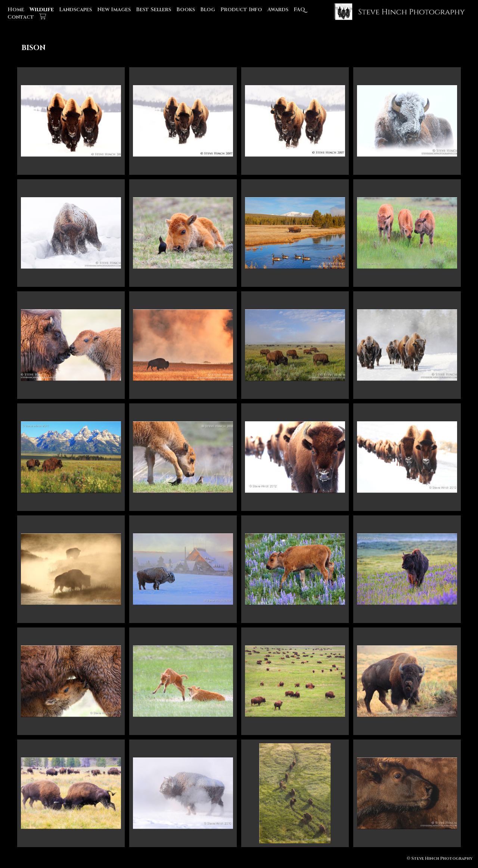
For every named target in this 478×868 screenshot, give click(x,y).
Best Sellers (153, 10)
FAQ (299, 10)
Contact (21, 17)
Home (16, 10)
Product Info (241, 10)
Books (186, 10)
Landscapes (75, 10)
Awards (278, 10)
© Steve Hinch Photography (440, 858)
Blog (208, 10)
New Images (114, 10)
